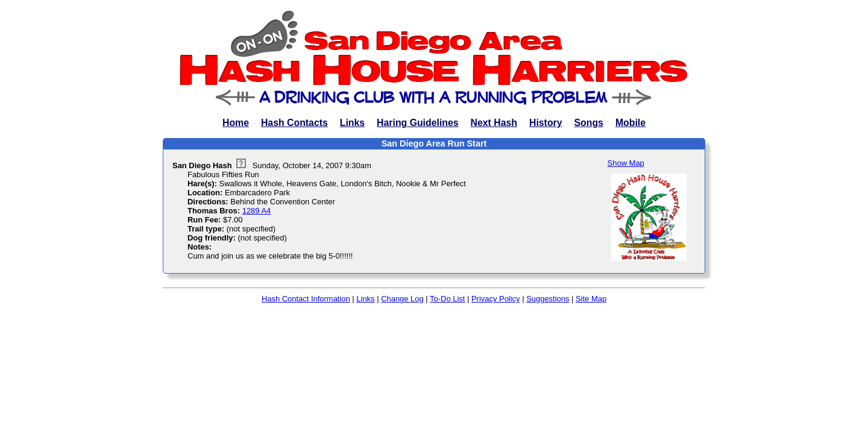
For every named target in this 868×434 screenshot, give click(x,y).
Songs (589, 123)
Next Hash (494, 123)
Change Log (402, 299)
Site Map (591, 299)
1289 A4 (257, 211)
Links (352, 123)
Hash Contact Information (306, 299)
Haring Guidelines (417, 123)
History (546, 123)
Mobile (631, 123)
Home (236, 123)
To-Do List (447, 299)
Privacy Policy (496, 299)
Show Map (626, 163)
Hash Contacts (294, 123)
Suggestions (548, 299)
